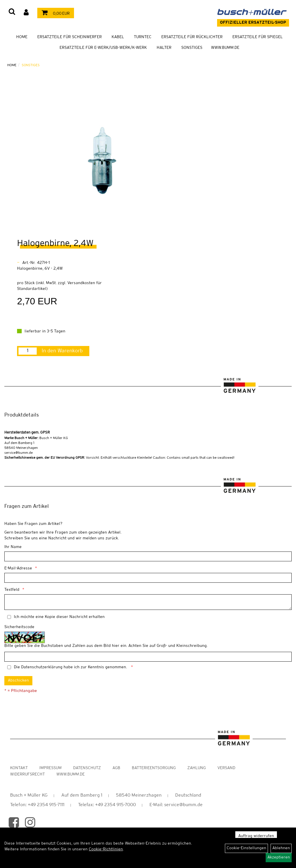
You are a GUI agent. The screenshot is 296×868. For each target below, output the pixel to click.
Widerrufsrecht (27, 774)
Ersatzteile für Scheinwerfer (70, 37)
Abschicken (18, 681)
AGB (116, 768)
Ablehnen (281, 848)
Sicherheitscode (19, 627)
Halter (164, 48)
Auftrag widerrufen (256, 836)
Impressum (50, 768)
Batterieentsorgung (154, 768)
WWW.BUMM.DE (225, 48)
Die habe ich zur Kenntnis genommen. (71, 667)
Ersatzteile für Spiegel (258, 37)
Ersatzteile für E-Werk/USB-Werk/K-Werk (103, 48)
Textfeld (12, 590)
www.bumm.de (71, 774)
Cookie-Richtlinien (106, 849)
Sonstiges (192, 48)
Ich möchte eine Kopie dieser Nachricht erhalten (59, 617)
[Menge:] (28, 351)
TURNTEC (143, 37)
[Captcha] (148, 657)
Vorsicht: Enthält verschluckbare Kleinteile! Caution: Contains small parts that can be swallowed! (119, 458)
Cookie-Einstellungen (246, 848)
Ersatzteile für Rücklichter (192, 37)
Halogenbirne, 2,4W (55, 244)
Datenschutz (87, 768)
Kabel (118, 37)
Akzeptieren (279, 857)
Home (22, 37)
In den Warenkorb (62, 351)
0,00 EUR (54, 14)
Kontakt (19, 768)
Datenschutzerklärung (42, 667)
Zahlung (197, 768)
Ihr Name (13, 547)
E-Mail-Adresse (18, 568)
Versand (226, 768)
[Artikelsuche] (12, 12)
